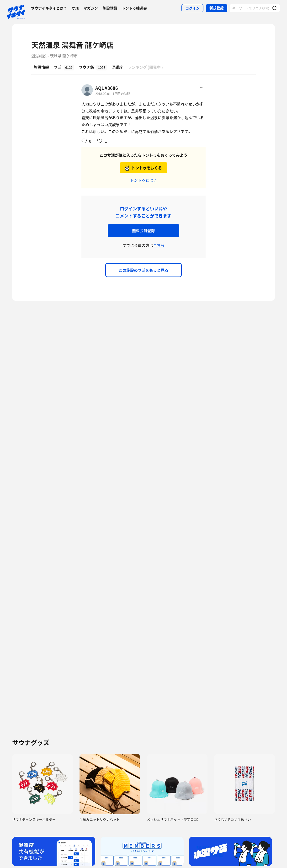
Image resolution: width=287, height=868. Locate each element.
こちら (159, 245)
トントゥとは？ (143, 180)
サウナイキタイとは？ (49, 8)
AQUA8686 (107, 88)
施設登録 (110, 8)
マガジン (91, 8)
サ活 (75, 8)
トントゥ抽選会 (134, 8)
